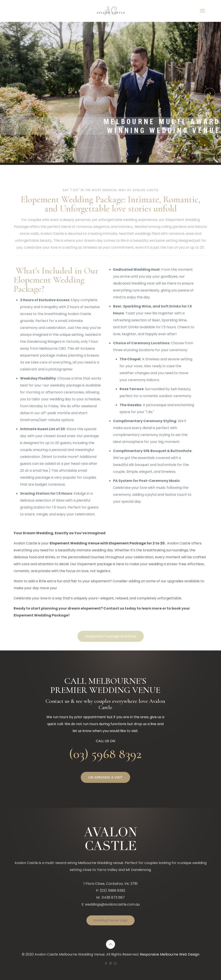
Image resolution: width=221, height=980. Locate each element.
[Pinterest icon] (111, 963)
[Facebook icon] (106, 963)
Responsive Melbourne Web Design (170, 954)
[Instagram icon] (115, 963)
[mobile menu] (202, 11)
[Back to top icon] (110, 944)
